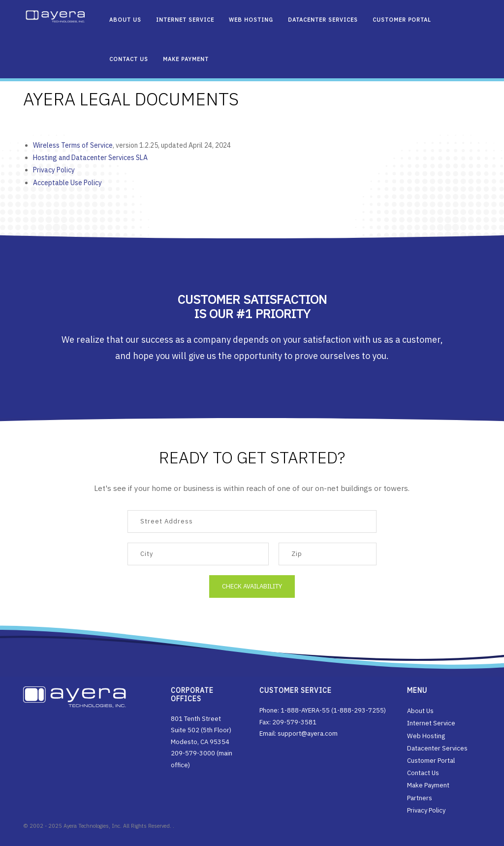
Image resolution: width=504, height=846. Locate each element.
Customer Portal (402, 20)
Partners (420, 798)
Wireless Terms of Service (74, 145)
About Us (125, 20)
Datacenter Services (323, 20)
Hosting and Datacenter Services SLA (91, 158)
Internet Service (185, 20)
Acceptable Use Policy (68, 183)
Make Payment (186, 59)
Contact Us (129, 59)
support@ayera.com (308, 733)
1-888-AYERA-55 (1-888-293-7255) (333, 710)
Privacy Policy (55, 170)
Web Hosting (251, 20)
